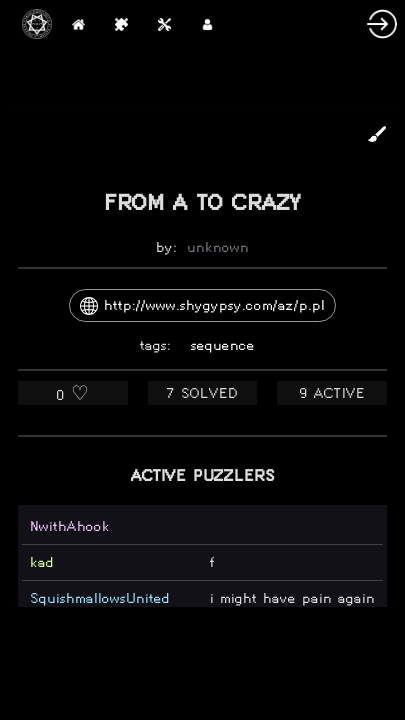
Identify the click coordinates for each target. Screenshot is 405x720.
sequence (223, 345)
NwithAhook (70, 526)
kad (42, 562)
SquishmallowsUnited (100, 598)
